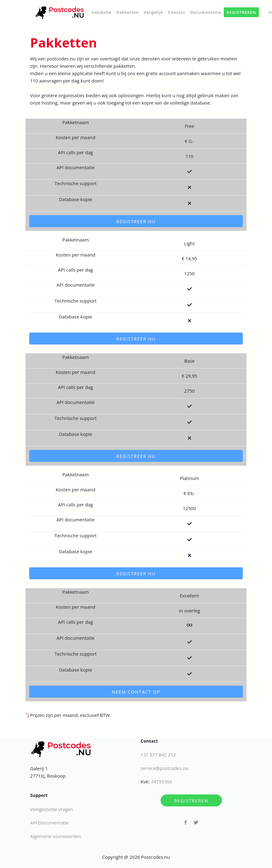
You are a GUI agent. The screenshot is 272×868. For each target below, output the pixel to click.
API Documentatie (49, 823)
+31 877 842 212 (158, 755)
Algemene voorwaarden (56, 836)
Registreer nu (136, 221)
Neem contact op (136, 692)
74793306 (162, 782)
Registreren (191, 801)
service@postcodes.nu (165, 768)
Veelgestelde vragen (52, 809)
